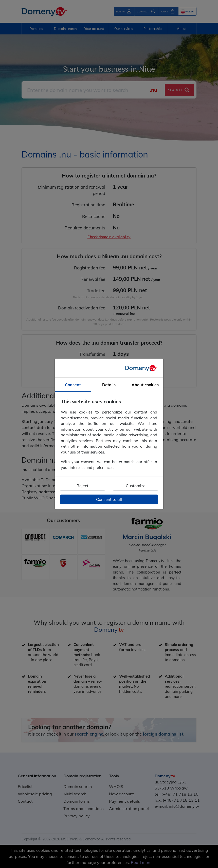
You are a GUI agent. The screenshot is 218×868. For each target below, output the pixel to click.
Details (109, 385)
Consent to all (109, 500)
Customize (136, 486)
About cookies (145, 385)
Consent (73, 385)
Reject (83, 486)
